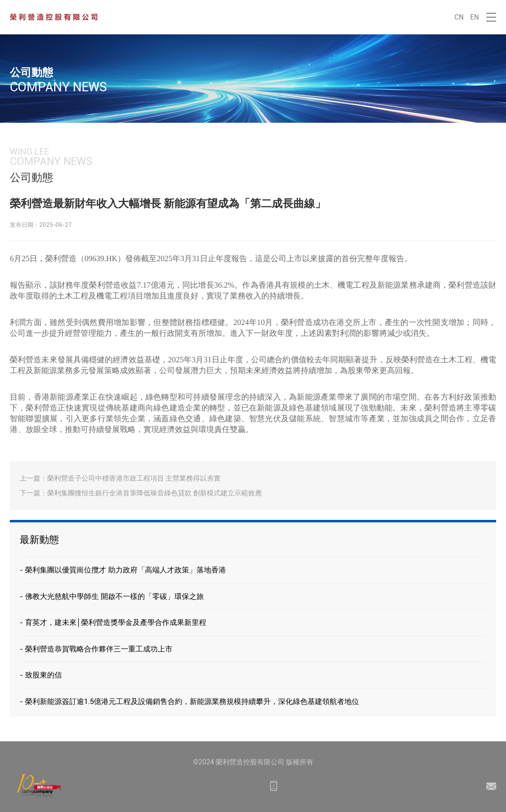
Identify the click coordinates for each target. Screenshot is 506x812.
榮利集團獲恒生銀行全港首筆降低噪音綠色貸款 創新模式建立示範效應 (155, 493)
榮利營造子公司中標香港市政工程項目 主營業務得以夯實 (134, 478)
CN (459, 17)
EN (475, 17)
